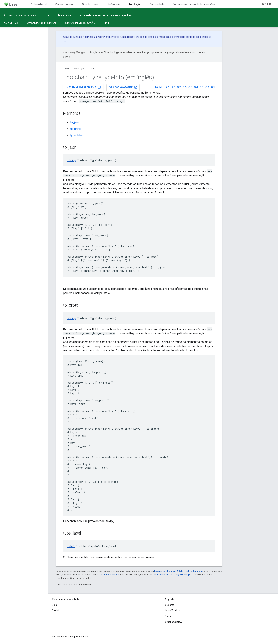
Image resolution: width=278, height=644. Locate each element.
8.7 (179, 87)
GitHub (266, 4)
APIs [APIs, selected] (106, 23)
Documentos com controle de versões (194, 4)
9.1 (168, 87)
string (72, 160)
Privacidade (83, 637)
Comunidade (157, 4)
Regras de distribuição (80, 23)
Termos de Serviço (62, 637)
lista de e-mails (156, 37)
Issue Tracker (173, 611)
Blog (54, 605)
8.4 (196, 87)
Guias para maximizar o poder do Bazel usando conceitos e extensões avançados (68, 15)
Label (71, 546)
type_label (77, 135)
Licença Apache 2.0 (109, 575)
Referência (114, 4)
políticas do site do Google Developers (173, 575)
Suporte (170, 605)
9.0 (173, 87)
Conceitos (11, 23)
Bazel (66, 69)
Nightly (159, 87)
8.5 (190, 87)
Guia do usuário (91, 4)
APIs (91, 69)
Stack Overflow (174, 622)
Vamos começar (64, 4)
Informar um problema (83, 87)
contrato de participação (186, 37)
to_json (75, 122)
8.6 (185, 87)
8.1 (213, 87)
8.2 (207, 87)
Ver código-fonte (123, 87)
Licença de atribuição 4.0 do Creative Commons (179, 571)
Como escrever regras (41, 23)
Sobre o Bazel (39, 4)
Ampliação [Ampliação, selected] (135, 4)
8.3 (202, 87)
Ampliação (79, 69)
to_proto (76, 129)
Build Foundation (75, 37)
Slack (168, 616)
